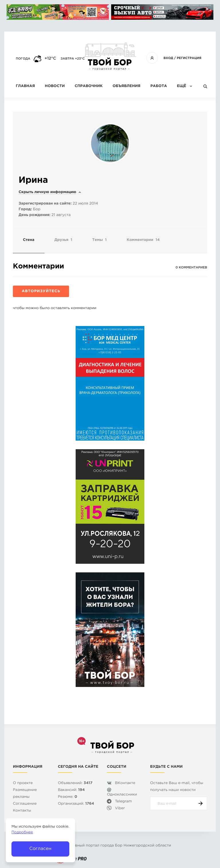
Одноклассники (122, 795)
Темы (99, 240)
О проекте (23, 783)
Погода (23, 59)
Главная (25, 86)
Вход (168, 58)
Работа (159, 86)
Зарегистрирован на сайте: (45, 204)
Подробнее (22, 833)
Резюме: (68, 797)
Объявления (126, 86)
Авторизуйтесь (41, 291)
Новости (55, 86)
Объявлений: (75, 783)
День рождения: (35, 215)
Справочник (89, 86)
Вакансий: (71, 790)
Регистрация (189, 58)
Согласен (40, 849)
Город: (25, 210)
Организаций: (76, 804)
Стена (29, 240)
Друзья (63, 240)
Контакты (22, 811)
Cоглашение (25, 804)
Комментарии (143, 240)
